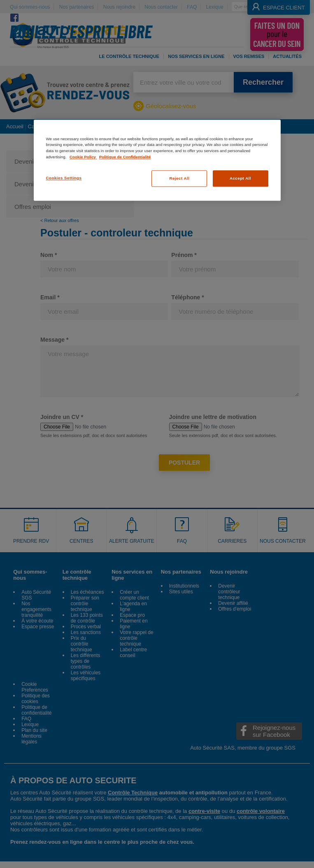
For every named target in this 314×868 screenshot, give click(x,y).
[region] (157, 160)
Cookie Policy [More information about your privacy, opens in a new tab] (83, 157)
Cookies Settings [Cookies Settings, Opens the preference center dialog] (64, 178)
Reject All (179, 179)
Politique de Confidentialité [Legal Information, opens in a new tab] (125, 157)
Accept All (240, 179)
